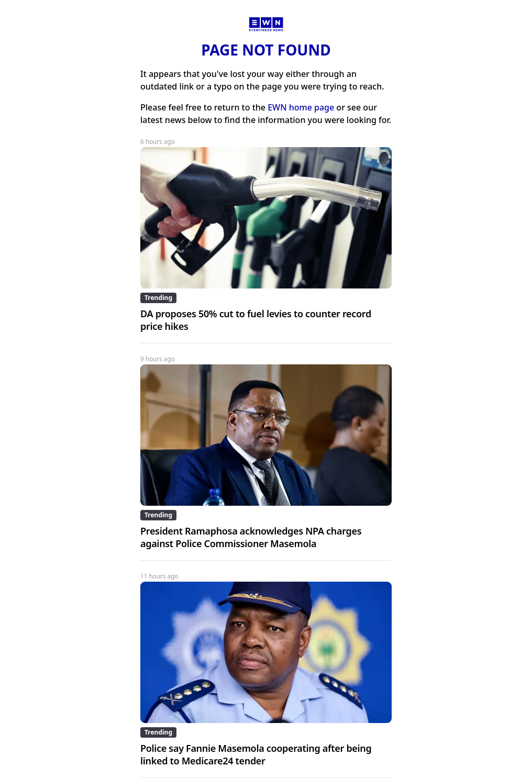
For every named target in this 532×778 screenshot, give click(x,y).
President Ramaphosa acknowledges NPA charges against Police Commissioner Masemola (251, 537)
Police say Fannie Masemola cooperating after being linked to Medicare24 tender (256, 754)
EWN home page (301, 107)
